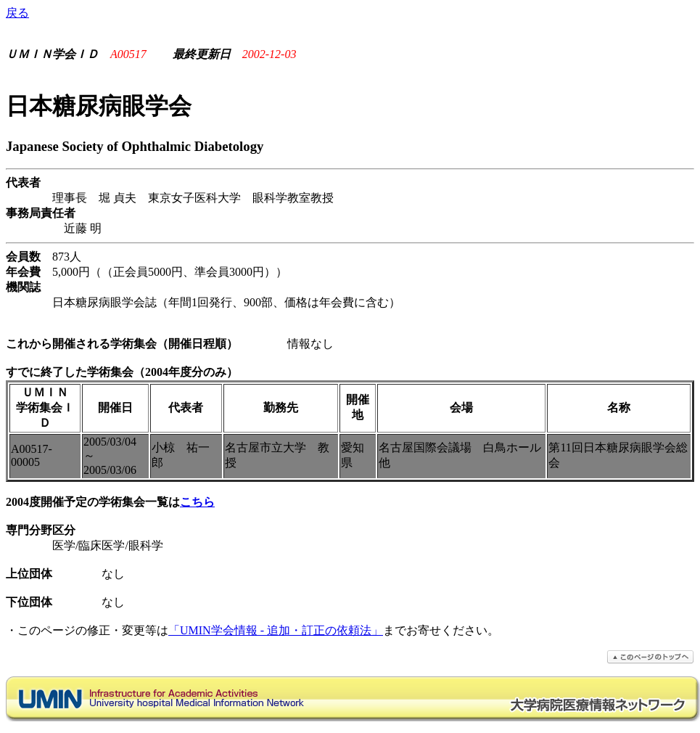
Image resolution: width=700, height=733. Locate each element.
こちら (197, 502)
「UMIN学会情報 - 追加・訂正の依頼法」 (276, 630)
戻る (17, 13)
